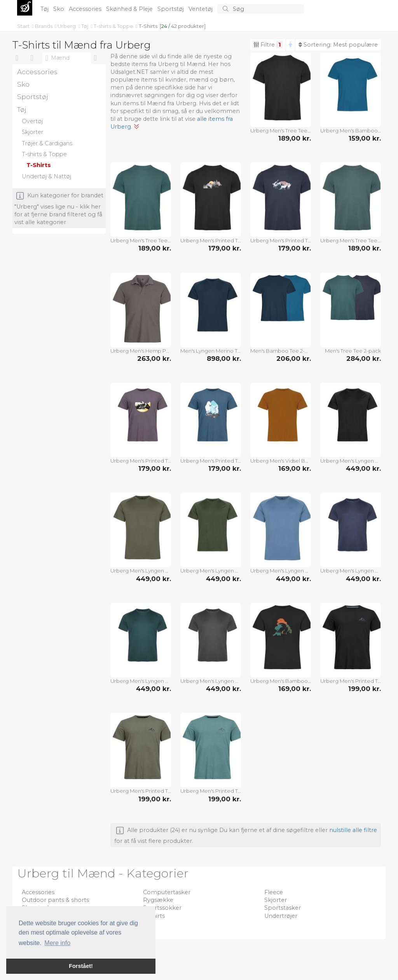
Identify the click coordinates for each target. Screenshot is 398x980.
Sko (59, 9)
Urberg (67, 26)
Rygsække (158, 900)
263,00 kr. (154, 359)
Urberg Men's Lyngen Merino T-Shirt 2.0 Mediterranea (141, 681)
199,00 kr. (365, 689)
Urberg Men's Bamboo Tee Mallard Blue (351, 131)
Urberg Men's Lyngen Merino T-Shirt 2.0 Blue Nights (351, 571)
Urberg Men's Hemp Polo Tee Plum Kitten (141, 351)
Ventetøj (201, 9)
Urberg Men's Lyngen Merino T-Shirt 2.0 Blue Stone (281, 571)
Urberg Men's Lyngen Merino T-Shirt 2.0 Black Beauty (351, 461)
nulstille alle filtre (353, 830)
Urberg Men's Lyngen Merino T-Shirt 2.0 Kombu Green (211, 571)
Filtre (268, 45)
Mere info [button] (57, 943)
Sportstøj (171, 9)
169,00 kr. (295, 468)
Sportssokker (162, 908)
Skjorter (276, 900)
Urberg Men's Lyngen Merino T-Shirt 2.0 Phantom (211, 681)
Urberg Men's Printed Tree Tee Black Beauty (211, 240)
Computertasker (167, 892)
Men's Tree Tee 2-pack (353, 351)
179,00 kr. (225, 248)
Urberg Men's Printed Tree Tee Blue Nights (281, 240)
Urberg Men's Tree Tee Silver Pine (351, 240)
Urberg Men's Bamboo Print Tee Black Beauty (281, 681)
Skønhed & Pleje (130, 9)
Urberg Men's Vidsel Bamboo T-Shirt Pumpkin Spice (281, 461)
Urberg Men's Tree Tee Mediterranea (141, 240)
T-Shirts (148, 26)
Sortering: (338, 45)
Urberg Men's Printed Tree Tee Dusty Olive (141, 791)
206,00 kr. (294, 359)
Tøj (45, 9)
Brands (44, 26)
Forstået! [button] (81, 966)
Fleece (274, 892)
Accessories (86, 9)
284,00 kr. (364, 359)
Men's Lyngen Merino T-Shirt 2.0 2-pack (211, 351)
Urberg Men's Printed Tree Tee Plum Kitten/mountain (141, 461)
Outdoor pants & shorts (55, 900)
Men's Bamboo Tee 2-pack (281, 351)
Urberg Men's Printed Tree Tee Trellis (211, 791)
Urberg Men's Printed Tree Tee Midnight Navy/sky (211, 461)
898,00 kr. (224, 359)
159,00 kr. (365, 138)
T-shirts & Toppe (114, 26)
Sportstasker (283, 908)
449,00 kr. (363, 468)
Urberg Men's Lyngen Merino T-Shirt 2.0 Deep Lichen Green (141, 571)
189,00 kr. (295, 138)
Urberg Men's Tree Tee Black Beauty (281, 131)
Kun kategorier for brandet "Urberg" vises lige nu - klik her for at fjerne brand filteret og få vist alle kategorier (59, 209)
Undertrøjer (281, 916)
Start (24, 26)
